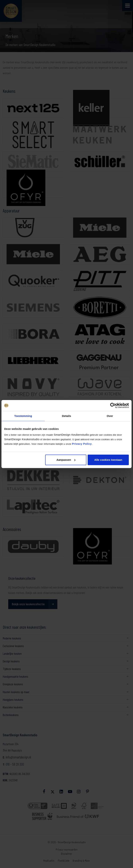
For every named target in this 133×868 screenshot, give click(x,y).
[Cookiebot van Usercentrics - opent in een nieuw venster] (113, 405)
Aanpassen (66, 460)
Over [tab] (110, 416)
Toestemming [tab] (23, 416)
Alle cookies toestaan (108, 460)
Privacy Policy (82, 444)
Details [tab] (66, 416)
